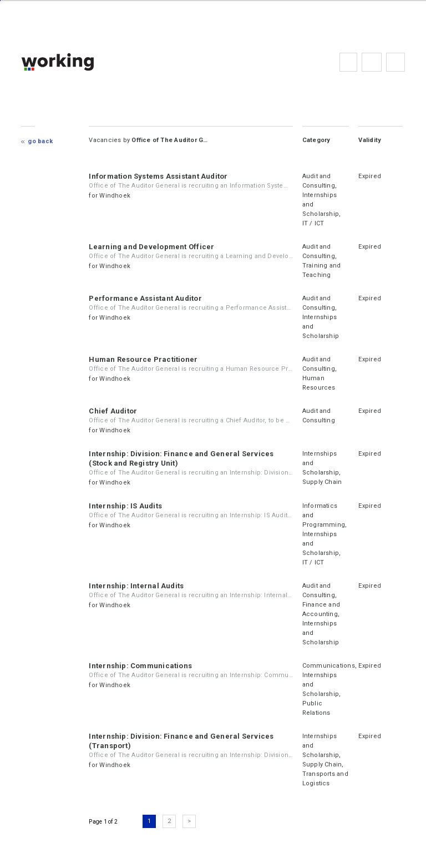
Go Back (40, 141)
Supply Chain (322, 482)
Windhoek (115, 196)
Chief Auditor (113, 411)
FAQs (372, 62)
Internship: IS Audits (125, 506)
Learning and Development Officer (151, 247)
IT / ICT (313, 223)
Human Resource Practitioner (143, 359)
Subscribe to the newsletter (395, 62)
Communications (329, 666)
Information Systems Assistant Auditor (158, 176)
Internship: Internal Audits (136, 586)
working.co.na (80, 62)
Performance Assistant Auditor (145, 298)
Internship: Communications (140, 666)
